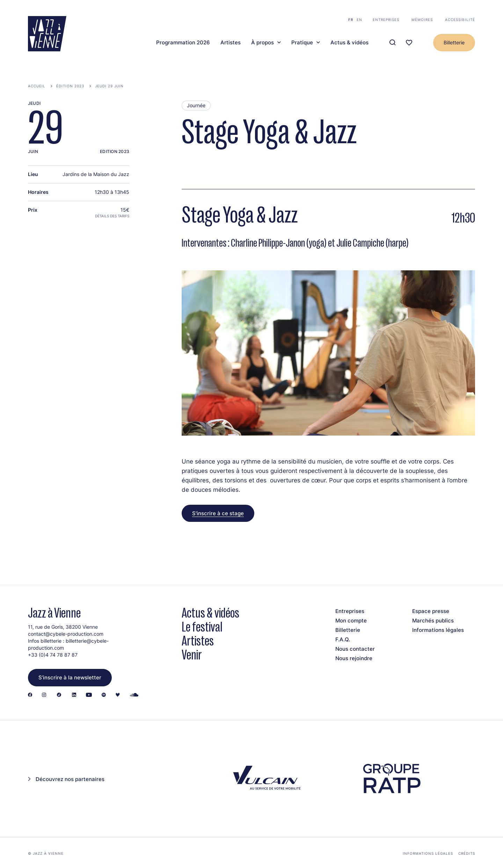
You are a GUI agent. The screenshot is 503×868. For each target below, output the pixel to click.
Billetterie (454, 42)
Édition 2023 (70, 86)
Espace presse (431, 611)
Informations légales (438, 630)
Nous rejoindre (354, 658)
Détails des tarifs (112, 216)
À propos (263, 43)
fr (351, 20)
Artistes (231, 43)
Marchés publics (433, 621)
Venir (192, 655)
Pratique (302, 43)
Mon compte (351, 621)
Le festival (202, 627)
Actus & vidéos (349, 43)
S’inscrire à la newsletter (70, 677)
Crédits (467, 853)
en (359, 20)
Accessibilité (460, 20)
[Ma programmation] (409, 43)
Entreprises (386, 20)
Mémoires (422, 20)
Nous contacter (355, 649)
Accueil (37, 86)
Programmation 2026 (183, 43)
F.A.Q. (343, 639)
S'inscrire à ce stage (218, 513)
